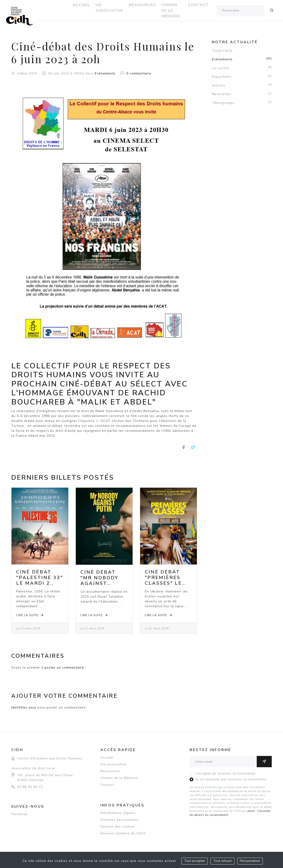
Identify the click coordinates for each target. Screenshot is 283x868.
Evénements (105, 73)
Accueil (107, 757)
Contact (107, 785)
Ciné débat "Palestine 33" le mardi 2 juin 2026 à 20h (40, 583)
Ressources (110, 771)
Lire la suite (30, 615)
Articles (242, 85)
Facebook (19, 814)
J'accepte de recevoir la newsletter (226, 773)
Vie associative (113, 764)
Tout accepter (195, 861)
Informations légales (118, 813)
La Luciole (242, 68)
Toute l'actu (222, 51)
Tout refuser (222, 861)
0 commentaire (139, 73)
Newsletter (242, 94)
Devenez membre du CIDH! (123, 833)
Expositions (242, 77)
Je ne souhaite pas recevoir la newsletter (231, 779)
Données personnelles (120, 820)
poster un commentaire (64, 668)
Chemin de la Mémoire (119, 778)
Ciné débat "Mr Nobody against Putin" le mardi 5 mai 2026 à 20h (99, 586)
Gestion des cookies (118, 827)
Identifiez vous (24, 707)
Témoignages (242, 103)
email (251, 811)
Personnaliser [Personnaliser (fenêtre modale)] (250, 861)
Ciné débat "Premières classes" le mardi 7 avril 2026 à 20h (167, 583)
